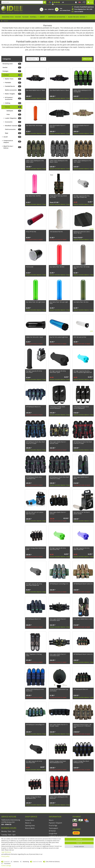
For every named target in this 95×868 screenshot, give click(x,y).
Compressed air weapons (57, 17)
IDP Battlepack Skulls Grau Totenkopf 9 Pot (34, 478)
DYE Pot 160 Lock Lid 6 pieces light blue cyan (35, 513)
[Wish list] (84, 2)
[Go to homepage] (2, 21)
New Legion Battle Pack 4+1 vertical (58, 513)
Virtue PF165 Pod (31, 232)
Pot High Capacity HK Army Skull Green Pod (58, 549)
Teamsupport (53, 828)
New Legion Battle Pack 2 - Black (81, 478)
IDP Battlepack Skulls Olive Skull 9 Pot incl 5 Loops (59, 478)
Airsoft (43, 17)
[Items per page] (43, 59)
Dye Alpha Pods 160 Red (57, 267)
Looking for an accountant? (58, 836)
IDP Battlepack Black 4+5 (33, 407)
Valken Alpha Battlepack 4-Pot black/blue (35, 690)
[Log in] (76, 2)
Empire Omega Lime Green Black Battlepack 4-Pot (58, 762)
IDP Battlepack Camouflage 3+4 (59, 584)
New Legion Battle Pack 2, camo (83, 619)
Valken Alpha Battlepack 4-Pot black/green (82, 91)
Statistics (16, 862)
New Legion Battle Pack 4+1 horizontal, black (58, 620)
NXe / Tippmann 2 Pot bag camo (34, 655)
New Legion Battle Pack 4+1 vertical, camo (58, 443)
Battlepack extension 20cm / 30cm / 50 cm (82, 232)
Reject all (79, 843)
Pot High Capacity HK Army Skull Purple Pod (82, 549)
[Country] (80, 2)
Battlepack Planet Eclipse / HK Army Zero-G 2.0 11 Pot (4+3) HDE (82, 726)
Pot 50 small (30, 267)
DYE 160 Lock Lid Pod (80, 337)
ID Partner (52, 831)
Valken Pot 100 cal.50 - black (34, 337)
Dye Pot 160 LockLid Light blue (59, 337)
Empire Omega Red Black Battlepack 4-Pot (34, 798)
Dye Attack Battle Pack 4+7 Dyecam (58, 126)
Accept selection (79, 846)
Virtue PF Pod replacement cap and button (59, 690)
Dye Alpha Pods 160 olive (81, 302)
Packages (25, 17)
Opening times (30, 826)
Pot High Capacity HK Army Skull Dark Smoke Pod (34, 584)
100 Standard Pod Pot (56, 232)
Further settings (6, 866)
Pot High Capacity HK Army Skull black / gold (58, 372)
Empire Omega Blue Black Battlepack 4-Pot (81, 762)
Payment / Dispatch (55, 823)
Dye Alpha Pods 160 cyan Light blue (59, 303)
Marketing (26, 862)
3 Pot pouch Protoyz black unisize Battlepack (81, 407)
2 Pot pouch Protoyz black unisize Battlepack (57, 407)
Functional (7, 863)
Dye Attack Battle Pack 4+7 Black (36, 90)
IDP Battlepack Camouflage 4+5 (35, 725)
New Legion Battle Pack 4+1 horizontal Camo (58, 655)
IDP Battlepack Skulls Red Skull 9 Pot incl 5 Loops (83, 443)
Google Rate (53, 834)
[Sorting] (33, 59)
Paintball (34, 17)
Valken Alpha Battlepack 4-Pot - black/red (59, 798)
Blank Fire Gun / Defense (77, 17)
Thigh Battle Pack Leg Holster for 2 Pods (58, 197)
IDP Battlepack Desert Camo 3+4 (83, 584)
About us (28, 823)
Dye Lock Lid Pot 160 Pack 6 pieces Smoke (82, 513)
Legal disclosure (6, 852)
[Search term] (22, 2)
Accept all (79, 839)
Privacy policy (5, 856)
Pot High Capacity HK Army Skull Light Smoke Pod (82, 197)
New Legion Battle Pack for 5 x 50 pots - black (59, 725)
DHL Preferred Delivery (53, 862)
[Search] (45, 2)
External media (37, 862)
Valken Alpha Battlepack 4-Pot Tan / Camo (82, 161)
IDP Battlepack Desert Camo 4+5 (83, 654)
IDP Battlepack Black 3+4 (33, 619)
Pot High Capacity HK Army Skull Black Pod (34, 762)
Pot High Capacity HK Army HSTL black (34, 372)
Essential (7, 862)
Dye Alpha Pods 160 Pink (33, 196)
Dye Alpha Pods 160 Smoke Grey (82, 268)
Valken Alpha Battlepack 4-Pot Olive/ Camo (35, 161)
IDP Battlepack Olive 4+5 (81, 689)
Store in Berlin (30, 828)
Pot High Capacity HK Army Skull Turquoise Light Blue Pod (83, 372)
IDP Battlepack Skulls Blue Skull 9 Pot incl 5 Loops (35, 443)
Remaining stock (8, 17)
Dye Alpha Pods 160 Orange (34, 125)
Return (51, 820)
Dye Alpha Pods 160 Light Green (36, 302)
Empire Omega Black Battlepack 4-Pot (36, 549)
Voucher (18, 17)
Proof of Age (53, 826)
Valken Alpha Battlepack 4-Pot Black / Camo (59, 161)
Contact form (30, 820)
